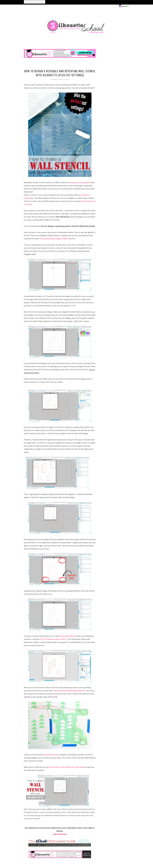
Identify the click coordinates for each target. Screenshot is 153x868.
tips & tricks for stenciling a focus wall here (66, 767)
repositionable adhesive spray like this (69, 691)
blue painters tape (52, 755)
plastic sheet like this (68, 636)
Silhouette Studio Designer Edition (54, 239)
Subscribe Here (59, 834)
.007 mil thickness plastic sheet (53, 639)
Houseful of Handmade (79, 182)
